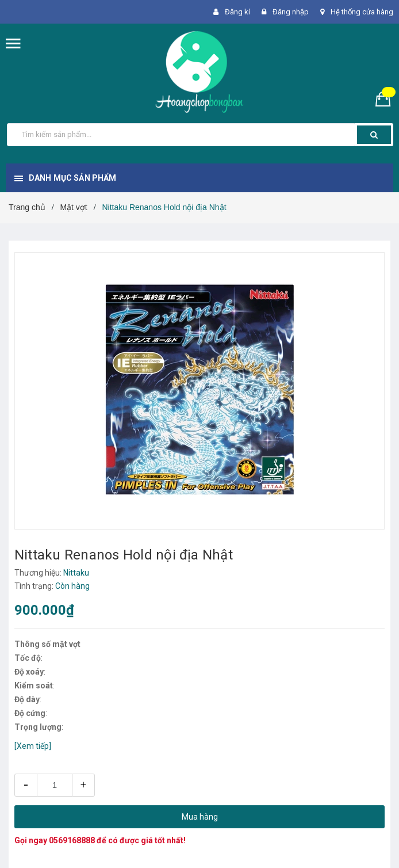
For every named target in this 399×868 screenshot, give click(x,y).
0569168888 (72, 840)
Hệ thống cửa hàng (362, 12)
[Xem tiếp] (33, 746)
